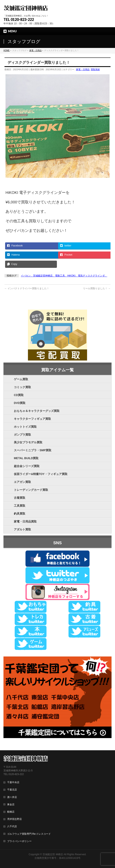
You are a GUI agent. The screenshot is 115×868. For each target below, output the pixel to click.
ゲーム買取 (21, 379)
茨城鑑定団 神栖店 (53, 854)
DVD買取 (20, 403)
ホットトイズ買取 (25, 427)
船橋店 (11, 812)
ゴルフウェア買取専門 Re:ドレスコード (29, 834)
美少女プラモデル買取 (28, 442)
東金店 (11, 804)
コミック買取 (22, 387)
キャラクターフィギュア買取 (32, 419)
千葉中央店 (13, 782)
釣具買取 (20, 514)
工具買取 (20, 506)
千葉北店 (12, 790)
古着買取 (20, 498)
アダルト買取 (22, 529)
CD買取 (19, 395)
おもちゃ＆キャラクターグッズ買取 (37, 411)
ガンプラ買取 (22, 435)
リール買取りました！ (97, 288)
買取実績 (95, 69)
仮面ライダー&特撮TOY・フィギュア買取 (41, 474)
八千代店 (12, 826)
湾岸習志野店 (14, 819)
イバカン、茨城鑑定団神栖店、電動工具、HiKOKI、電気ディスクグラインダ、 (64, 276)
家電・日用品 (83, 69)
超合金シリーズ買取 (27, 466)
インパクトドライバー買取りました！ (27, 288)
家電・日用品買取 (25, 521)
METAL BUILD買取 (26, 458)
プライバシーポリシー (19, 841)
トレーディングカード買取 (31, 490)
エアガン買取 (22, 482)
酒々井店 (12, 797)
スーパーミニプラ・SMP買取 (33, 450)
